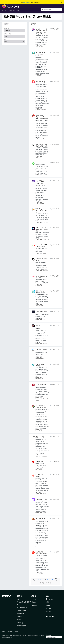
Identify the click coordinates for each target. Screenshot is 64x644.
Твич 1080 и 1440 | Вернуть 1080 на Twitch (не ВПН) (42, 31)
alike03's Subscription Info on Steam (42, 327)
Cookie (10, 631)
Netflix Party (39, 462)
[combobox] (52, 10)
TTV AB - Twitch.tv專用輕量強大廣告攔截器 (42, 229)
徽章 (5, 39)
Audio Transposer (41, 311)
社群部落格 (20, 617)
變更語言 (48, 635)
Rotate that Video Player (41, 260)
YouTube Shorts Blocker (41, 476)
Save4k (38, 163)
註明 (7, 635)
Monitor (49, 608)
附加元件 (20, 596)
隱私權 (4, 631)
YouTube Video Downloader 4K (40, 82)
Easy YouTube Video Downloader (41, 437)
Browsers (49, 599)
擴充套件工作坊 (22, 607)
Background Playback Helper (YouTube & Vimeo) (42, 117)
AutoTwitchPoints (41, 499)
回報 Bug (20, 623)
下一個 (57, 580)
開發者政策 (20, 613)
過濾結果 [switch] (7, 24)
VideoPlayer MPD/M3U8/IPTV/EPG (41, 211)
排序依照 (6, 28)
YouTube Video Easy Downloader (41, 553)
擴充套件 (5, 10)
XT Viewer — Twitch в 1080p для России (40, 182)
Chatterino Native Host (41, 350)
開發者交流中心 (22, 610)
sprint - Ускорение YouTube (41, 277)
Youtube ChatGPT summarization (41, 246)
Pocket (49, 611)
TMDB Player (40, 291)
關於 (18, 599)
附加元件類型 (7, 34)
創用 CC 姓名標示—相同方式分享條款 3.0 (29, 635)
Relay (48, 605)
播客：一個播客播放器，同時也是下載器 (41, 145)
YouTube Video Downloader (40, 53)
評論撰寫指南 (21, 626)
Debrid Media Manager (40, 365)
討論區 (19, 620)
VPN (48, 602)
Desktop (34, 599)
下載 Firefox (26, 2)
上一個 (34, 580)
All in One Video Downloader (41, 385)
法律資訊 (17, 631)
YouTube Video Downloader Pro (41, 407)
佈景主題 (12, 10)
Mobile (34, 602)
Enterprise (35, 605)
